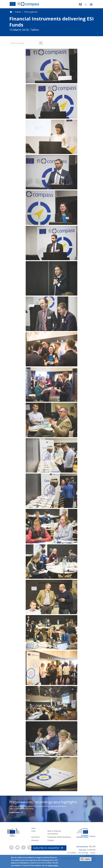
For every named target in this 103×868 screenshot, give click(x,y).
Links (33, 831)
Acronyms (35, 837)
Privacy (93, 853)
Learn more (15, 812)
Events (18, 12)
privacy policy (53, 865)
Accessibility (72, 853)
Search (86, 5)
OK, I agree (86, 859)
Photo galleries (31, 12)
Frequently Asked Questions (59, 837)
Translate (80, 4)
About (33, 828)
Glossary (35, 840)
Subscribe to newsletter (48, 848)
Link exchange (83, 853)
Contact (51, 840)
